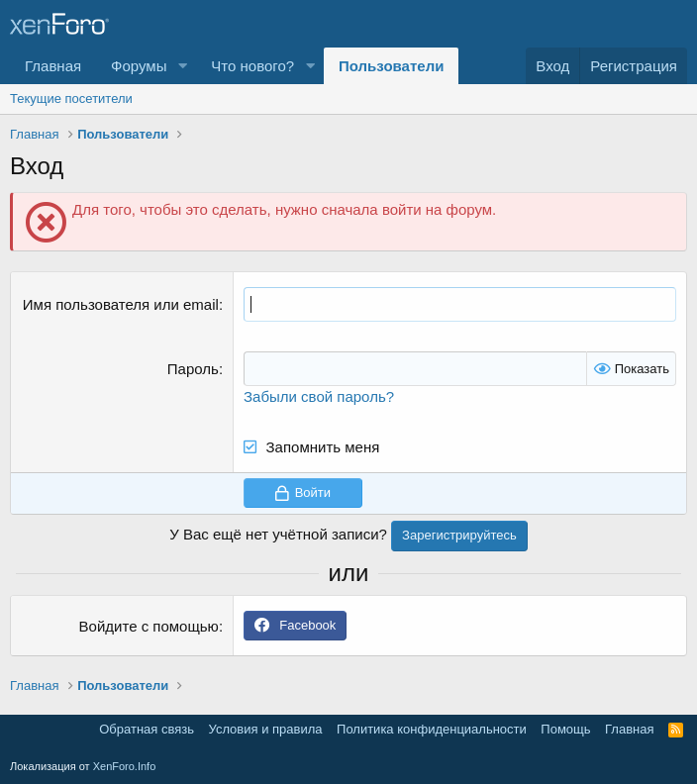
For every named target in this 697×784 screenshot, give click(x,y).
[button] (182, 66)
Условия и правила (266, 729)
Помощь (565, 729)
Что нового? (252, 66)
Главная (53, 66)
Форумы (139, 66)
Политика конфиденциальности (432, 729)
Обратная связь (147, 729)
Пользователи (391, 66)
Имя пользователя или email (121, 304)
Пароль (193, 369)
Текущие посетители (71, 98)
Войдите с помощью (149, 626)
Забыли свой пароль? (319, 396)
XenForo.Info (125, 766)
